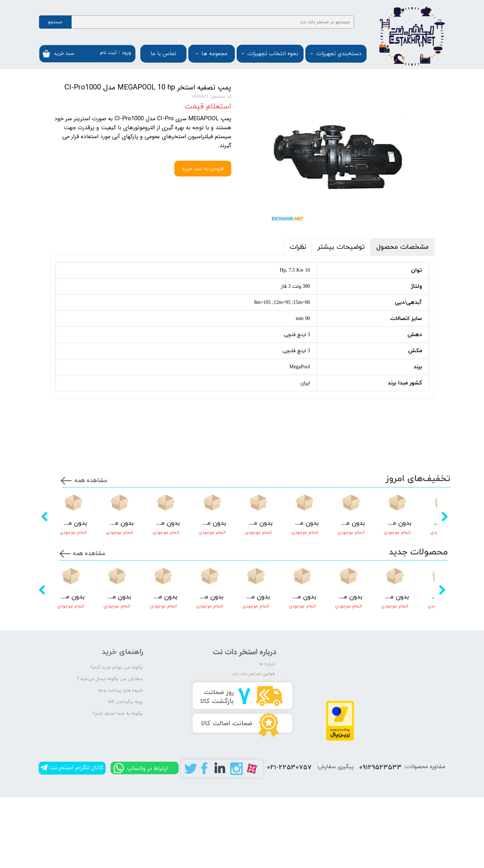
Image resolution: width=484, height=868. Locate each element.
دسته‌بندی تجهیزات (339, 54)
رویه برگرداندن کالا (125, 774)
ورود (126, 53)
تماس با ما (163, 54)
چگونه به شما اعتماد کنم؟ (118, 785)
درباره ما (267, 735)
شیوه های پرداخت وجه (120, 762)
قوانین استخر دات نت (253, 745)
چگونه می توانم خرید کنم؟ (117, 739)
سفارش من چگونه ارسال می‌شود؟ (110, 750)
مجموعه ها (214, 54)
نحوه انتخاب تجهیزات (273, 54)
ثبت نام (108, 53)
